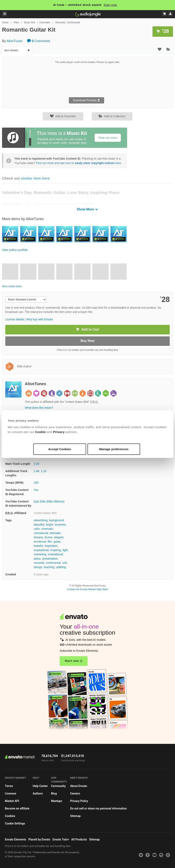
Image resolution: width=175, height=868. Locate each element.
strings (38, 567)
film (50, 542)
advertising (41, 520)
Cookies (10, 816)
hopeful (38, 546)
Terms (9, 786)
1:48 (36, 471)
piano (37, 559)
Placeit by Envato (39, 839)
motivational (55, 554)
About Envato (79, 786)
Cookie (41, 432)
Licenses (11, 793)
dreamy (38, 537)
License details (15, 319)
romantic (39, 563)
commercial (41, 533)
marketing (40, 554)
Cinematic (45, 22)
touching (49, 567)
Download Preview (86, 100)
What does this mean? (39, 408)
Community (58, 786)
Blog (54, 793)
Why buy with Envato (40, 319)
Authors (38, 793)
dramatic (55, 533)
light (65, 550)
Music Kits (30, 22)
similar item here (35, 178)
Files (16, 22)
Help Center (40, 786)
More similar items (12, 286)
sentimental (53, 563)
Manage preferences (114, 449)
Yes (36, 490)
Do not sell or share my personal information (98, 808)
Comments (39, 41)
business (60, 525)
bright (50, 525)
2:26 (36, 464)
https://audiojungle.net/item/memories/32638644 (60, 204)
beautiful (39, 525)
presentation (50, 559)
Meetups (57, 801)
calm (37, 529)
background (56, 520)
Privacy (59, 432)
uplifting (61, 567)
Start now (110, 5)
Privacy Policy (79, 801)
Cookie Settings (15, 823)
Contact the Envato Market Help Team (88, 589)
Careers (75, 793)
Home (5, 22)
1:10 (44, 471)
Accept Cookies (60, 449)
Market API (12, 801)
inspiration (51, 546)
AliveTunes (15, 41)
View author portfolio (15, 250)
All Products (79, 839)
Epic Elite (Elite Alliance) (49, 501)
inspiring (56, 550)
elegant (59, 537)
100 (36, 483)
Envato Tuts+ (61, 839)
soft (65, 563)
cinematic (47, 529)
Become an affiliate (17, 808)
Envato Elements (16, 839)
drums (48, 537)
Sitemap (75, 816)
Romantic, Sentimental (68, 22)
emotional (40, 542)
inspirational (41, 550)
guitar (57, 542)
